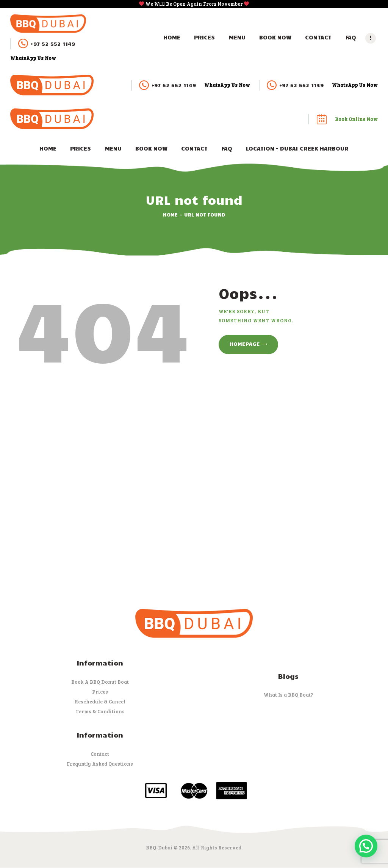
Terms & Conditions (100, 711)
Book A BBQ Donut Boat (100, 682)
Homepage (245, 344)
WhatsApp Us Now (33, 58)
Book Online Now (356, 119)
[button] (366, 846)
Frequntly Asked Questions (100, 764)
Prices (100, 692)
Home (170, 215)
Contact (100, 754)
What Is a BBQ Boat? (288, 695)
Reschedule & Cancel (100, 702)
